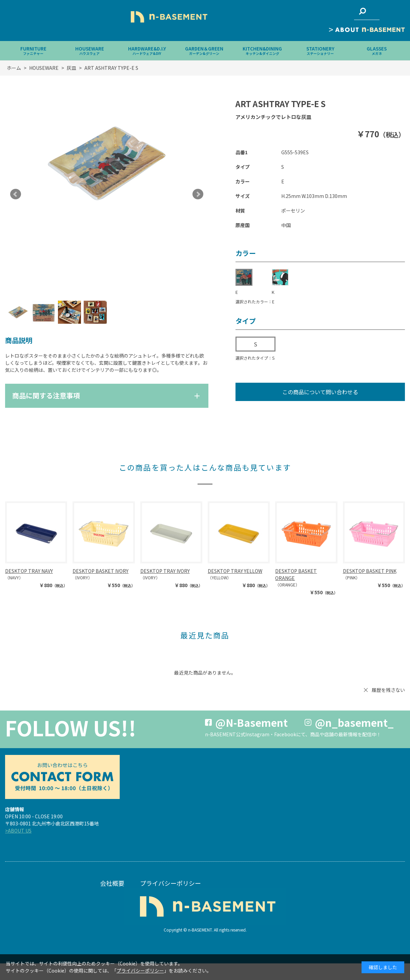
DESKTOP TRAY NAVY (29, 571)
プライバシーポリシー (170, 883)
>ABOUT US (18, 831)
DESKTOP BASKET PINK (370, 571)
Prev (16, 194)
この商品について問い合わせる (320, 392)
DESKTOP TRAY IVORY (165, 571)
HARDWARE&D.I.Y (147, 51)
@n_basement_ (354, 722)
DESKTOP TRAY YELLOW (235, 571)
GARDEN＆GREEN (204, 51)
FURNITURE (33, 51)
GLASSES (377, 51)
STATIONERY (320, 51)
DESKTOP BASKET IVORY (100, 571)
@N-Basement (251, 722)
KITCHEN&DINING (262, 51)
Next (198, 194)
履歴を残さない (388, 690)
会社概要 (112, 883)
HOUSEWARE (90, 51)
